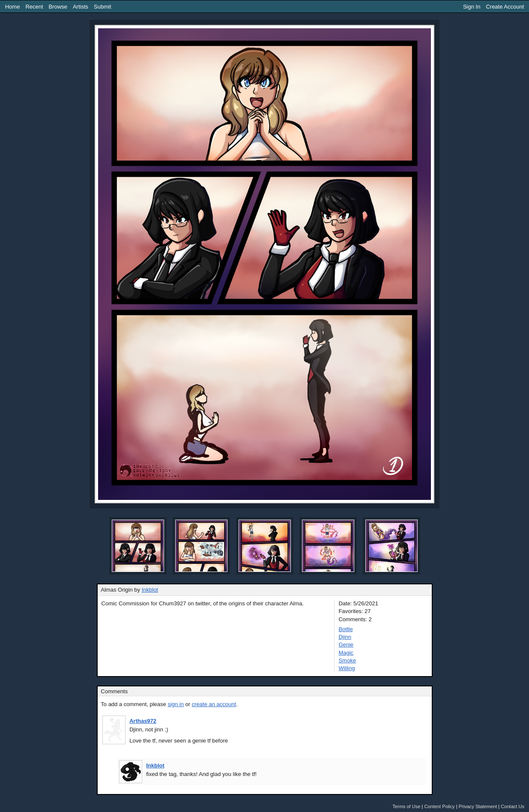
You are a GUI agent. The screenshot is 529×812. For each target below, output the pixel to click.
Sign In (472, 7)
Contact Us (513, 806)
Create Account (505, 7)
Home (13, 7)
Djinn (345, 637)
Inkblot (150, 590)
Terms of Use (406, 806)
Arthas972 (143, 721)
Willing (347, 668)
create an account (214, 704)
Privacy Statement (478, 806)
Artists (81, 7)
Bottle (345, 629)
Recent (34, 7)
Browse (58, 7)
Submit (102, 7)
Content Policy (439, 806)
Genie (346, 645)
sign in (176, 704)
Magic (346, 653)
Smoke (347, 660)
